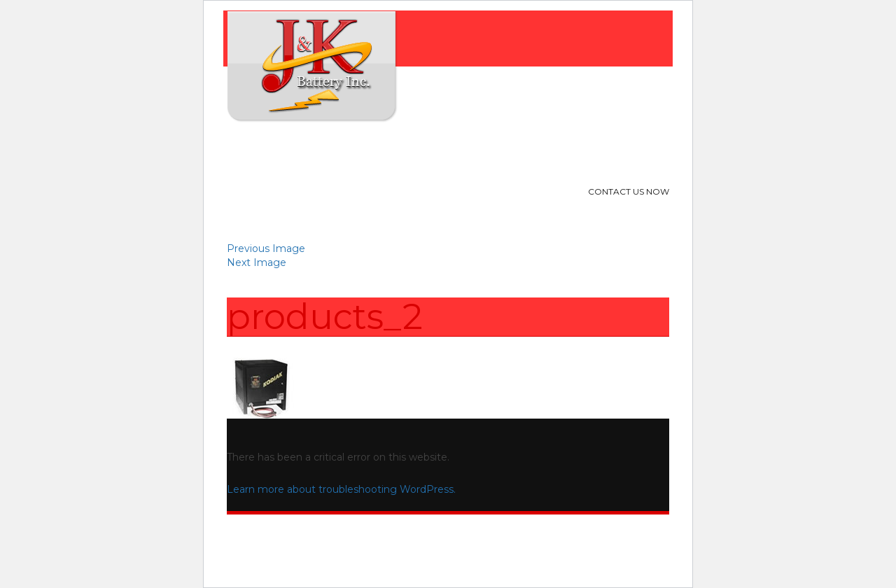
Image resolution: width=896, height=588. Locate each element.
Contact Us (534, 150)
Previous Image (266, 248)
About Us (311, 150)
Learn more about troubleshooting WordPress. (341, 489)
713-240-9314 (601, 212)
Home (251, 150)
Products (384, 150)
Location (457, 150)
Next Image (257, 262)
